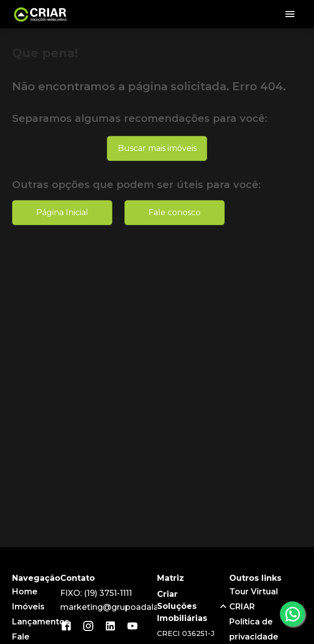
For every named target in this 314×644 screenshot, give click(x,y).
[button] (193, 606)
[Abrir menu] (290, 14)
